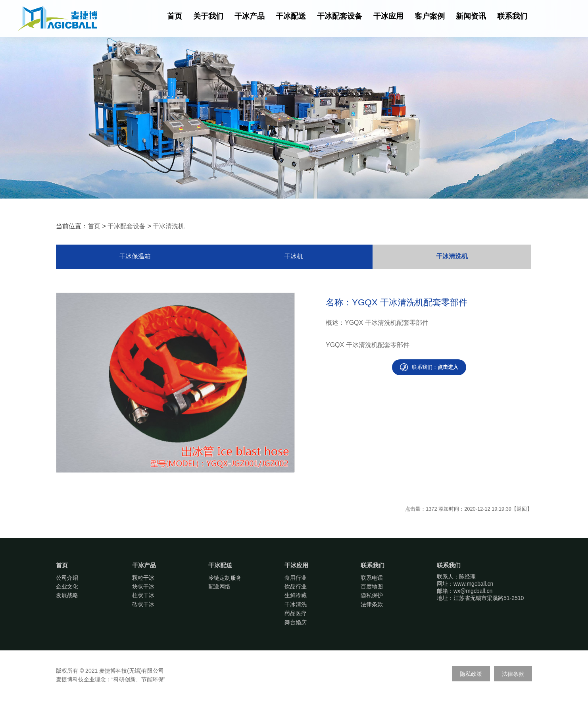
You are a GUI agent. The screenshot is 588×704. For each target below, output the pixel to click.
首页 (175, 16)
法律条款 (372, 604)
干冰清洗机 (169, 226)
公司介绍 (67, 578)
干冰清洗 (296, 604)
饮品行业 (296, 586)
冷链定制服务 (225, 578)
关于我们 (208, 16)
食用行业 (296, 578)
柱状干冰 (143, 595)
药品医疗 (296, 613)
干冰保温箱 (135, 256)
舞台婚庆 (296, 622)
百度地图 (372, 586)
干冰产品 (250, 16)
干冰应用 (388, 16)
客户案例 (430, 16)
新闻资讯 (471, 16)
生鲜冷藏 (296, 595)
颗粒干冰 (143, 578)
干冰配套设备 (340, 16)
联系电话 (372, 578)
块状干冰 (143, 586)
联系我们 (512, 16)
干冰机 (294, 256)
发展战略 (67, 595)
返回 (522, 509)
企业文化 (67, 586)
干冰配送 (291, 16)
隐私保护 (372, 595)
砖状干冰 (143, 604)
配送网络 (219, 586)
